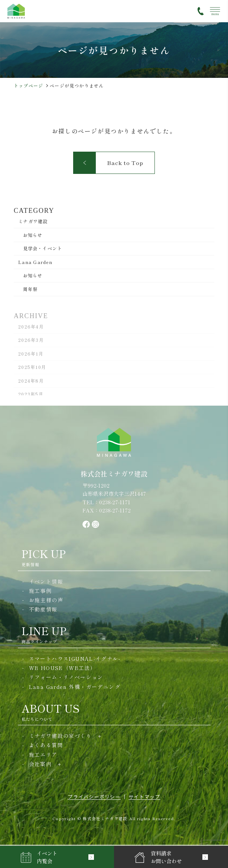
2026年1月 (31, 356)
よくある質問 (46, 745)
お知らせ (33, 235)
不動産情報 (43, 609)
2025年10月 (32, 369)
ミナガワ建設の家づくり (60, 736)
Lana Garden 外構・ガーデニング (75, 687)
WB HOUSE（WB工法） (63, 668)
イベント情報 (46, 581)
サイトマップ (144, 797)
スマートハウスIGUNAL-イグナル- (75, 659)
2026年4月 (31, 329)
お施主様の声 (46, 600)
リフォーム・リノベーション (66, 677)
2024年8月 (31, 383)
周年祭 (30, 289)
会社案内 (40, 764)
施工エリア (43, 755)
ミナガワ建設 (33, 221)
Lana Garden (35, 262)
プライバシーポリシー (94, 797)
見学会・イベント (43, 248)
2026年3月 (31, 342)
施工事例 (40, 591)
